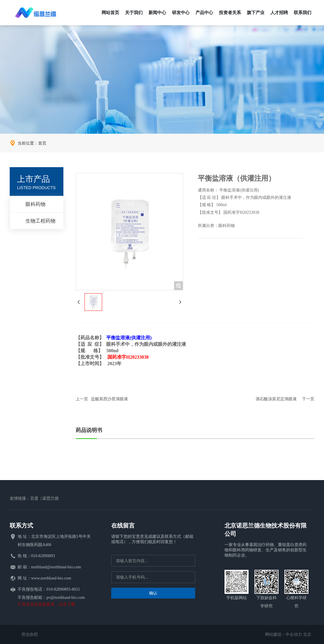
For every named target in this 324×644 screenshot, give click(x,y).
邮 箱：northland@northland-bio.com (49, 567)
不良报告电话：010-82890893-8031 (49, 589)
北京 (307, 634)
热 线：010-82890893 (36, 556)
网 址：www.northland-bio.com (44, 578)
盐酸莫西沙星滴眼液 (109, 399)
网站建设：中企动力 (283, 634)
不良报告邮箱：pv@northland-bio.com (51, 598)
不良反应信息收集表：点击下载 (46, 604)
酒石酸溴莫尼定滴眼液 (276, 399)
